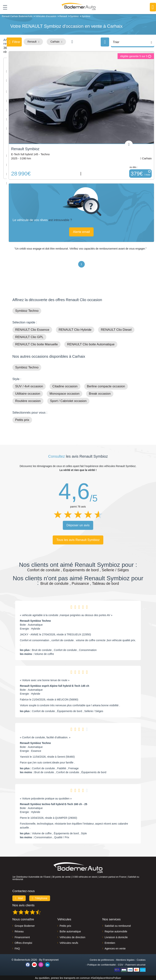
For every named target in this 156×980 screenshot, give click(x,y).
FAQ (17, 948)
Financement (22, 937)
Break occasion (100, 393)
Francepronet (51, 959)
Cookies (141, 959)
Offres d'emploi (23, 943)
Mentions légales (125, 959)
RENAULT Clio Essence (32, 329)
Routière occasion (28, 401)
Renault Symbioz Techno (35, 620)
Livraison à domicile (116, 937)
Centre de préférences (102, 959)
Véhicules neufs (69, 943)
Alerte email (82, 231)
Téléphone (40, 898)
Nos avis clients (23, 905)
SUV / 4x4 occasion (29, 386)
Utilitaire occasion (28, 393)
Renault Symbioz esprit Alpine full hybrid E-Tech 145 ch (55, 685)
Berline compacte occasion (106, 386)
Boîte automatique (70, 931)
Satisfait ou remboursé (118, 925)
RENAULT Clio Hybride (75, 329)
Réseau (19, 931)
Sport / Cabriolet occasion (68, 401)
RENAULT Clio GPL (29, 337)
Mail (19, 898)
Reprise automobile (116, 931)
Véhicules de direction (72, 937)
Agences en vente (115, 948)
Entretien (110, 943)
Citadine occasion (65, 386)
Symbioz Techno (27, 310)
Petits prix (22, 420)
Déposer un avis (78, 525)
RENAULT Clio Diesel (116, 329)
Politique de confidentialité (102, 964)
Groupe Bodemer (25, 925)
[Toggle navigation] (4, 7)
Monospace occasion (64, 393)
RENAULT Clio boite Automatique (91, 344)
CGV (121, 964)
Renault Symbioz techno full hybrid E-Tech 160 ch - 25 (54, 804)
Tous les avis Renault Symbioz (78, 539)
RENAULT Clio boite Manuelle (36, 344)
